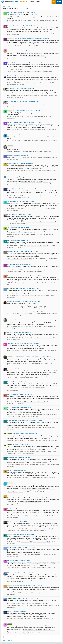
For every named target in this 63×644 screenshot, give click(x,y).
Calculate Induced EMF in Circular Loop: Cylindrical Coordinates (23, 252)
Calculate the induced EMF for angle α (17, 369)
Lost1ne (9, 296)
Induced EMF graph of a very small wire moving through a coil (22, 548)
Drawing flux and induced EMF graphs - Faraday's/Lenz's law (25, 586)
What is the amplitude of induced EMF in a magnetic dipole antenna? (24, 344)
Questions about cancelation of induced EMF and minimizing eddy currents (28, 39)
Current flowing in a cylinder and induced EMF (19, 458)
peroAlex (9, 529)
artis (8, 46)
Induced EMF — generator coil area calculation (19, 319)
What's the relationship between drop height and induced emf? (25, 483)
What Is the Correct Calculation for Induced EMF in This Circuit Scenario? (28, 147)
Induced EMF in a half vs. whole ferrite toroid (21, 535)
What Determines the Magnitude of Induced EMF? (20, 395)
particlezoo (10, 632)
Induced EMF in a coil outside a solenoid (17, 471)
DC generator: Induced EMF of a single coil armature (20, 164)
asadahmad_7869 (11, 222)
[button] (28, 2)
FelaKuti (9, 555)
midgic (9, 351)
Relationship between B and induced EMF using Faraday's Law (23, 102)
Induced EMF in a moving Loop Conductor (18, 176)
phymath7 (10, 70)
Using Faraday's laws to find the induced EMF (18, 76)
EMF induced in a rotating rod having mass (18, 241)
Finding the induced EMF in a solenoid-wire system (20, 265)
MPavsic (9, 338)
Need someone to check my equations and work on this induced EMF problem (26, 276)
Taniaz (9, 568)
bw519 (9, 130)
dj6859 (9, 283)
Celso (9, 327)
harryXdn (9, 33)
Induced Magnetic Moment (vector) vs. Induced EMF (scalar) (25, 624)
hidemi (9, 141)
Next (13, 637)
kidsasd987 (10, 171)
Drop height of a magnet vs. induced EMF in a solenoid (21, 89)
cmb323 (9, 478)
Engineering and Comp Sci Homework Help (38, 531)
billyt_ (9, 96)
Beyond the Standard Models (38, 492)
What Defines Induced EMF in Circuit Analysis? (19, 496)
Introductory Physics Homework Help (15, 59)
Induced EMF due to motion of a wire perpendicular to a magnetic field (25, 63)
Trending (38, 2)
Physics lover (10, 246)
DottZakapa (10, 235)
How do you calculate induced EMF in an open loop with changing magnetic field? (30, 357)
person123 (10, 364)
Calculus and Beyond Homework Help (16, 85)
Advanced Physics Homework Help (19, 224)
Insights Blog (23, 2)
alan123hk (10, 152)
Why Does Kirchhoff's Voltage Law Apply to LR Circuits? (23, 289)
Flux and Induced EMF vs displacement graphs (19, 561)
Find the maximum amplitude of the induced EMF (19, 408)
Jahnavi (9, 389)
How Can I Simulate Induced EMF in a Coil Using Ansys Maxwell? (23, 26)
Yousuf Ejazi (10, 377)
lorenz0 (9, 21)
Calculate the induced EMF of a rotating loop (18, 50)
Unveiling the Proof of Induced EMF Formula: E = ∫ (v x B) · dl (25, 111)
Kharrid (9, 184)
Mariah (9, 402)
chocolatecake (11, 415)
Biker (8, 619)
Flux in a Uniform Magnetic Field (18, 445)
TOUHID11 (10, 259)
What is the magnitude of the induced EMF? (18, 135)
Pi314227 (9, 158)
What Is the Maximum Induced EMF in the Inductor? (20, 573)
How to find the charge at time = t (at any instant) (19, 215)
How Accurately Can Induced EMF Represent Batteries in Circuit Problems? (26, 421)
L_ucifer (9, 83)
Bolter (9, 209)
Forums (32, 2)
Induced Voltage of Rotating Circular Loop (18, 522)
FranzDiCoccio (11, 196)
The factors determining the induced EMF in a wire (23, 599)
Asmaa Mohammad (12, 580)
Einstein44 (10, 106)
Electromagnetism (45, 46)
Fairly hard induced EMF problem (15, 509)
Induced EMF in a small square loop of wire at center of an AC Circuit (24, 123)
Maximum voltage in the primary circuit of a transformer (21, 13)
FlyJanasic (10, 491)
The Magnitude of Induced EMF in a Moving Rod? (19, 228)
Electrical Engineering (15, 35)
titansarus (10, 270)
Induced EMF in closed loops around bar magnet (19, 333)
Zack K (9, 314)
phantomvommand (12, 117)
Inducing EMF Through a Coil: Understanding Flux (22, 434)
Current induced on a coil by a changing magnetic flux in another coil (24, 302)
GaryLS (9, 542)
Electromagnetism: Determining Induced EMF (18, 156)
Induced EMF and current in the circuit (17, 382)
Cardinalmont (10, 441)
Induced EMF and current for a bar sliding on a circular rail (22, 189)
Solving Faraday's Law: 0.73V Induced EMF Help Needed (21, 202)
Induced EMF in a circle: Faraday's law (17, 612)
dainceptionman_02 (12, 58)
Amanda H (10, 593)
